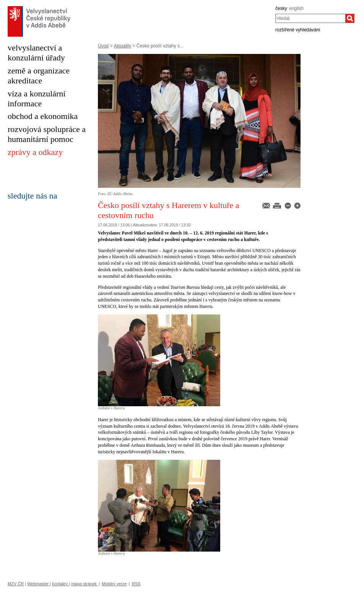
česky (281, 8)
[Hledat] (350, 18)
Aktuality (123, 46)
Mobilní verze (114, 584)
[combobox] (310, 18)
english (296, 8)
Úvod (103, 46)
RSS (136, 584)
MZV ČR (16, 584)
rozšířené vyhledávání (298, 30)
